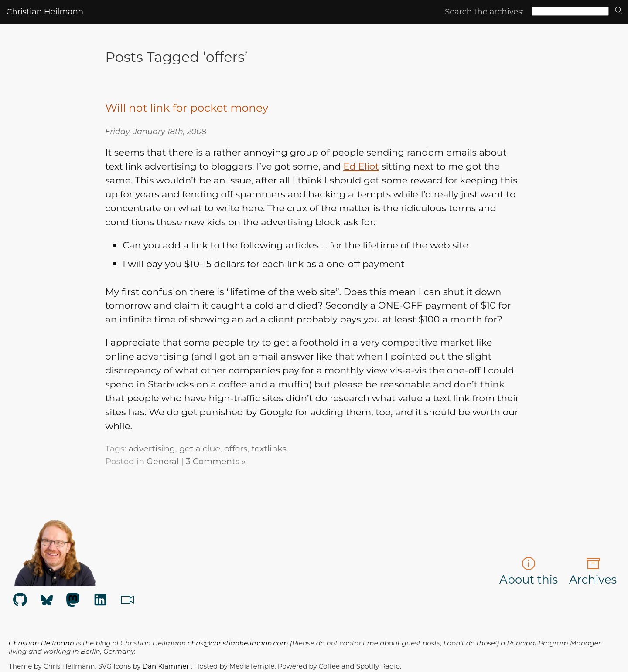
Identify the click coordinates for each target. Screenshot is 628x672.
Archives (593, 571)
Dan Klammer (166, 666)
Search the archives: (484, 12)
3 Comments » (216, 461)
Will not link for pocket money (187, 108)
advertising (152, 448)
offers (236, 448)
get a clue (200, 448)
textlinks (269, 448)
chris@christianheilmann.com (238, 643)
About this (529, 571)
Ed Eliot (361, 166)
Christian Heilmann (45, 12)
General (163, 461)
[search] (618, 11)
